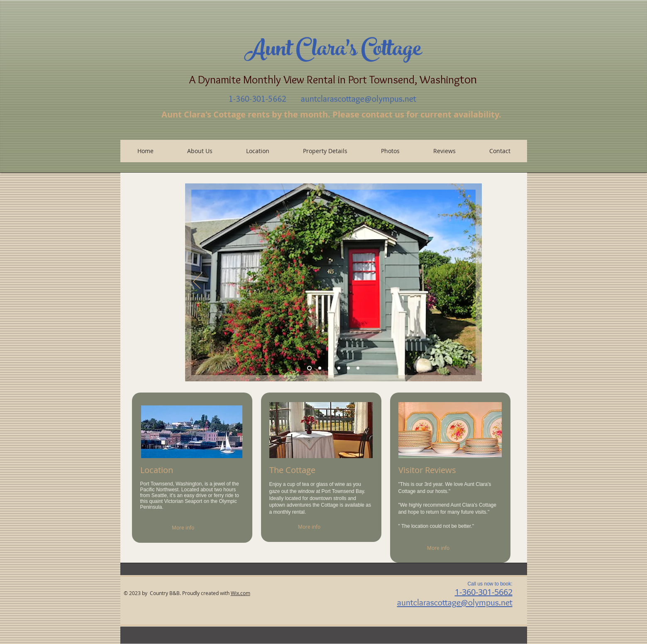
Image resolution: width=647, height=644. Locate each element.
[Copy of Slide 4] (358, 368)
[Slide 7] (309, 368)
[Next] (470, 282)
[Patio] (339, 368)
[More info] (192, 528)
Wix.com (240, 593)
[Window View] (320, 368)
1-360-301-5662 (484, 592)
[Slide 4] (348, 368)
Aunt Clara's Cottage (333, 51)
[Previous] (197, 282)
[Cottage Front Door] (329, 368)
